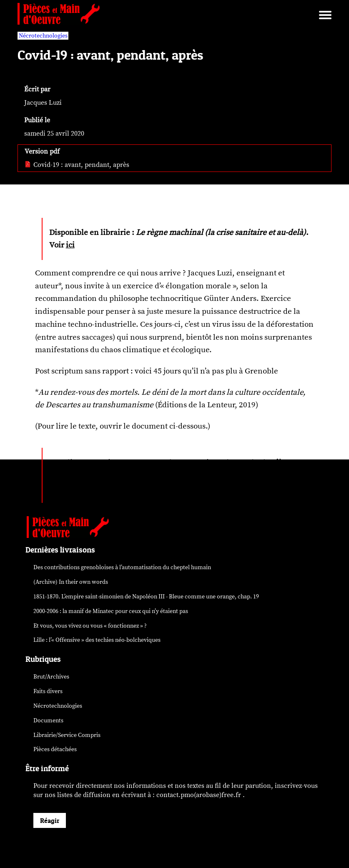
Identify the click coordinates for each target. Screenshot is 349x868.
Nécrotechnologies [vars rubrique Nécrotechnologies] (43, 36)
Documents (48, 720)
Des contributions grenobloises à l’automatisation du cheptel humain (122, 567)
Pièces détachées (55, 749)
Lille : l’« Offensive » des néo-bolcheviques (97, 640)
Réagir (50, 820)
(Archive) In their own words (71, 582)
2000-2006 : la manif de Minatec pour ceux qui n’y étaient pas (111, 611)
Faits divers (48, 691)
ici (70, 245)
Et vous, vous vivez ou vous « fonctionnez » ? (90, 626)
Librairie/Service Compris (67, 735)
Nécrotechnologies (58, 706)
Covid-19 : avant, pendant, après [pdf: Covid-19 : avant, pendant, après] (77, 165)
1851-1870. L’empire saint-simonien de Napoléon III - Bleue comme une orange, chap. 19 (146, 597)
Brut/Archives (51, 677)
